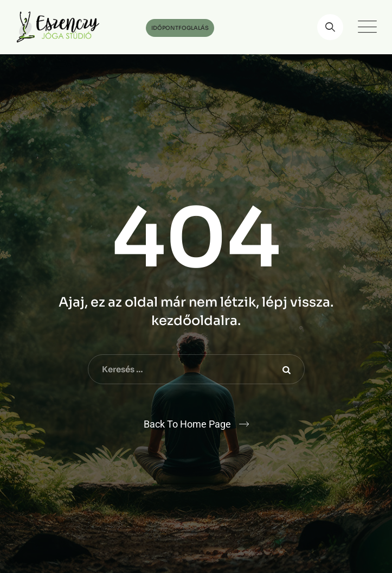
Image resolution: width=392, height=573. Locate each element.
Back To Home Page (187, 424)
